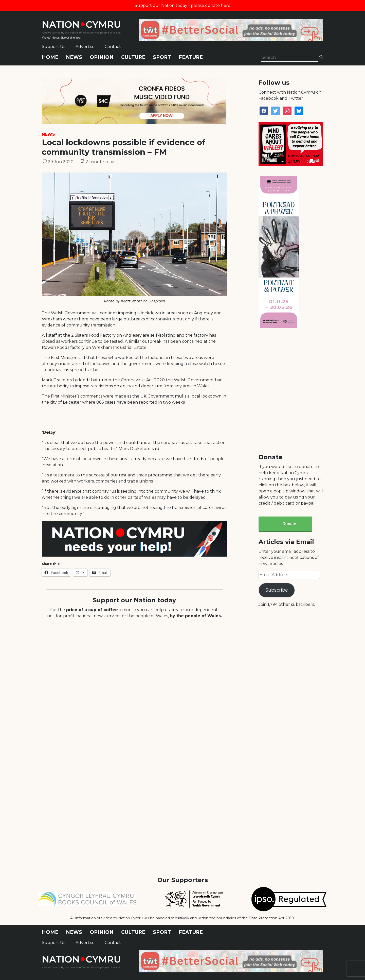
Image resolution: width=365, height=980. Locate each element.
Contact (113, 47)
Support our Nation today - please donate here (182, 5)
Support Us (53, 47)
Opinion (102, 57)
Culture (133, 57)
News (74, 57)
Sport (162, 57)
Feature (191, 57)
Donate (289, 524)
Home (50, 57)
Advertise (85, 47)
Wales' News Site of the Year (62, 37)
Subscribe (277, 590)
